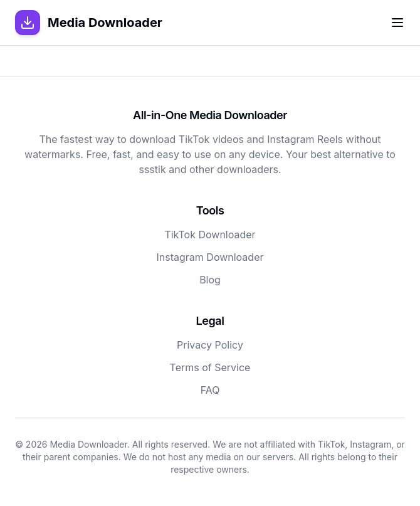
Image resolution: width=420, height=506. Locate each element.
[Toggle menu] (397, 23)
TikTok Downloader (210, 235)
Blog (210, 280)
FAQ (210, 390)
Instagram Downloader (210, 257)
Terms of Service (210, 367)
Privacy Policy (210, 345)
